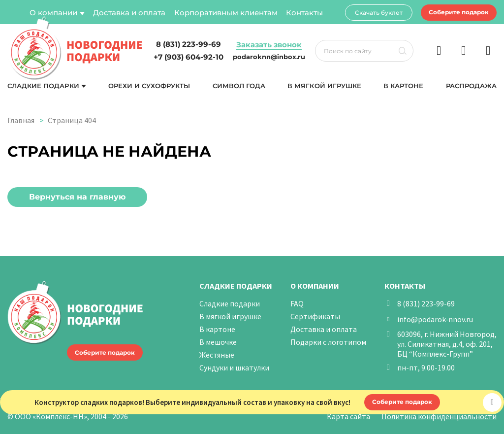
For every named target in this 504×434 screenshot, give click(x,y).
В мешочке (218, 342)
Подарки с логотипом (328, 342)
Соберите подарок (459, 12)
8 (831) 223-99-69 (426, 303)
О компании (53, 13)
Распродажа (471, 86)
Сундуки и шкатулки (234, 367)
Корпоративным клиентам (226, 13)
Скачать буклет (379, 13)
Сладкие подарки (43, 86)
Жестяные (217, 355)
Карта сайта (348, 416)
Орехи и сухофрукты (149, 86)
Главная (21, 120)
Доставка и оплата (129, 13)
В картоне (403, 86)
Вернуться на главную (77, 197)
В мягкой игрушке (324, 86)
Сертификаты (315, 316)
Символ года (239, 86)
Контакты (304, 13)
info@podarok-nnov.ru (435, 319)
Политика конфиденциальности (439, 416)
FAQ (297, 303)
